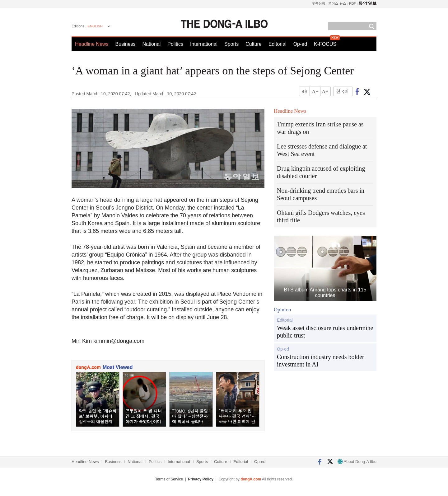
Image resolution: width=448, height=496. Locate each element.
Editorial (278, 44)
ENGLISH (95, 26)
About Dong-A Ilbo (357, 462)
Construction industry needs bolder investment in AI (321, 361)
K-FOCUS (325, 44)
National (152, 44)
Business (126, 44)
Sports (231, 44)
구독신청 (319, 3)
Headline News (92, 44)
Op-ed (300, 44)
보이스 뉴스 (337, 3)
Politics (175, 44)
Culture (254, 44)
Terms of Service (169, 479)
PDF (352, 3)
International (204, 44)
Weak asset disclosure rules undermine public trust (325, 332)
